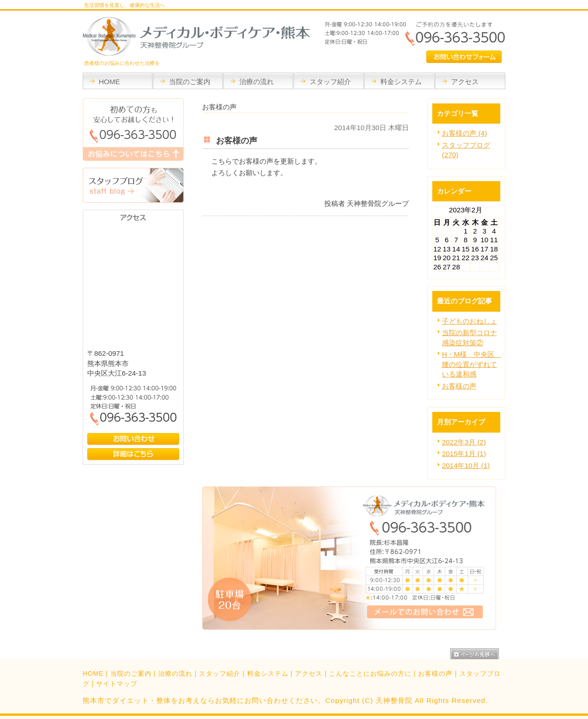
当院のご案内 (131, 673)
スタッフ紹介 (220, 673)
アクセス (309, 673)
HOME (93, 673)
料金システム (268, 673)
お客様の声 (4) (464, 133)
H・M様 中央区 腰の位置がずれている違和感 (472, 364)
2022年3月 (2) (464, 442)
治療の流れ (175, 673)
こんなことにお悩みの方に (370, 673)
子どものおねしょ (469, 321)
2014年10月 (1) (466, 465)
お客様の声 (459, 386)
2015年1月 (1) (464, 454)
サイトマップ (117, 684)
